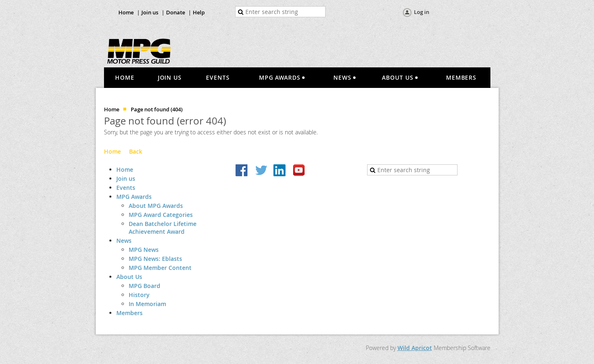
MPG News (144, 250)
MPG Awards (134, 197)
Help (199, 12)
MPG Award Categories (161, 215)
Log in (422, 12)
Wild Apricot (415, 348)
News (124, 241)
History (139, 295)
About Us (129, 277)
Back (136, 151)
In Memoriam (147, 304)
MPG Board (144, 286)
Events (126, 188)
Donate (176, 12)
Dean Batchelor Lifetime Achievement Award (163, 228)
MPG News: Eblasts (155, 259)
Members (129, 313)
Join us (150, 12)
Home (126, 12)
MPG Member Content (160, 268)
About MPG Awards (156, 206)
